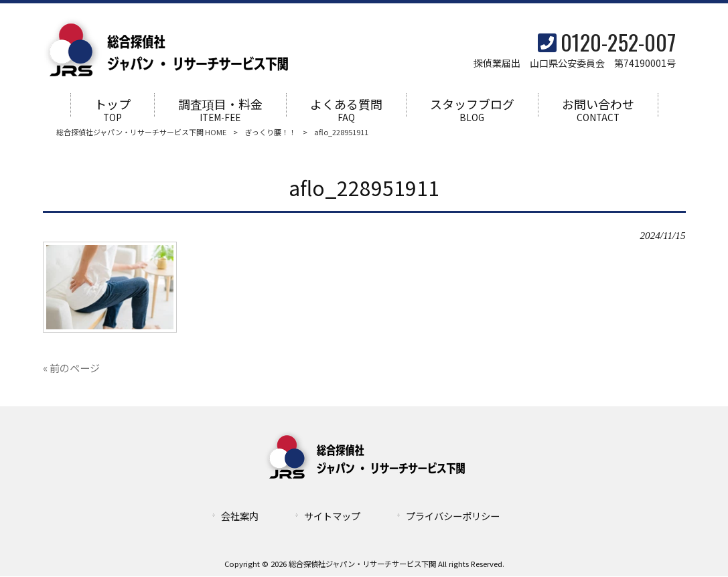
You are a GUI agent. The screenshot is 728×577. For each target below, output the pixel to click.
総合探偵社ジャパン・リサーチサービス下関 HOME (141, 133)
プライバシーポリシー (453, 516)
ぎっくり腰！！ (270, 133)
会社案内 (240, 516)
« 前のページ (71, 368)
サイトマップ (332, 516)
